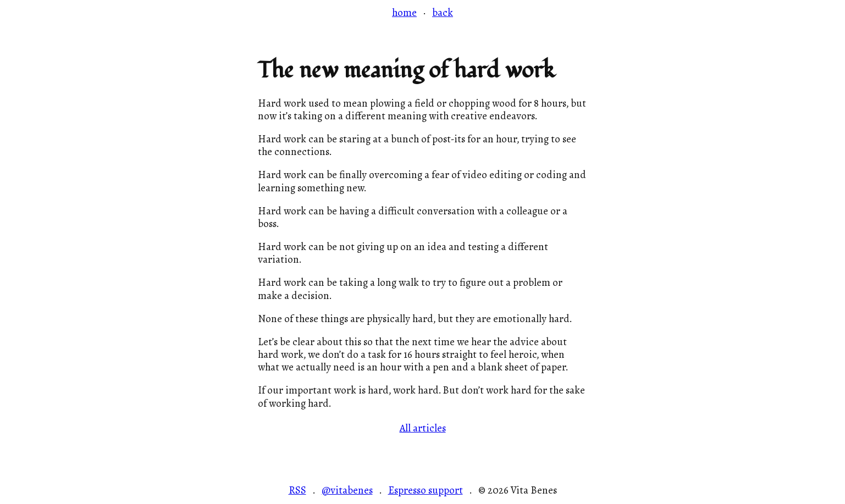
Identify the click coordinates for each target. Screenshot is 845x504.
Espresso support (426, 491)
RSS (297, 491)
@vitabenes (347, 491)
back (443, 12)
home (404, 12)
